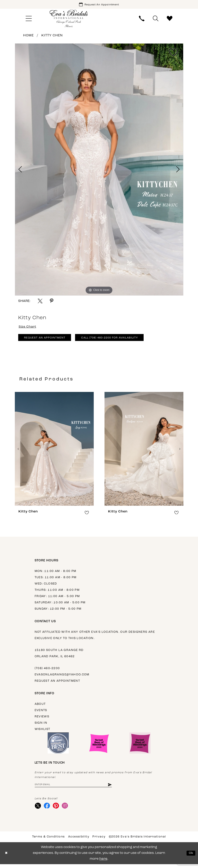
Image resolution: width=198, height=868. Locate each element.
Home (28, 36)
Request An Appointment (47, 340)
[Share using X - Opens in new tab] (40, 302)
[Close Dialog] (7, 857)
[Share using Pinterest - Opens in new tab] (52, 302)
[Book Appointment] (99, 5)
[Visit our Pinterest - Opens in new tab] (58, 809)
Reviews (42, 719)
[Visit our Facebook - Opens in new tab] (48, 809)
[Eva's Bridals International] (69, 19)
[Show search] (156, 19)
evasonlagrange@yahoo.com (62, 677)
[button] (29, 19)
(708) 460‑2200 (47, 671)
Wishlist (42, 732)
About (40, 707)
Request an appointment (57, 684)
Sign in (41, 726)
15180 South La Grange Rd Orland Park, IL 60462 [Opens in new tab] (59, 656)
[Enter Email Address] (77, 788)
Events (41, 713)
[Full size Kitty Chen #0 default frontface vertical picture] (99, 170)
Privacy (99, 841)
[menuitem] (29, 19)
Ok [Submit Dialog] (191, 857)
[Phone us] (142, 19)
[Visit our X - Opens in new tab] (38, 809)
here (103, 863)
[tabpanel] (99, 170)
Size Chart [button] (28, 328)
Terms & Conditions (49, 841)
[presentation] (54, 452)
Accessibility (79, 841)
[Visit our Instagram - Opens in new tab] (67, 809)
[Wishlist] (169, 19)
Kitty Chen (52, 36)
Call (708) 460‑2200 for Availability (118, 340)
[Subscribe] (117, 788)
